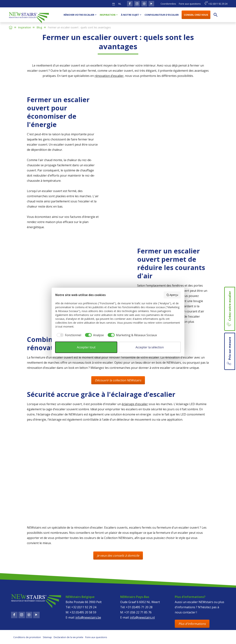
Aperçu (172, 295)
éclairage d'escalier (135, 404)
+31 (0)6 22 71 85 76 (138, 612)
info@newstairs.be (88, 617)
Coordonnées (168, 4)
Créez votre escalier (229, 309)
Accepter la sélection (150, 347)
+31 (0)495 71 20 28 (139, 607)
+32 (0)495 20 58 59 (83, 612)
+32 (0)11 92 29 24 (216, 3)
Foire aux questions (190, 4)
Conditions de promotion (27, 637)
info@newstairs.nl (142, 617)
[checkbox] (68, 335)
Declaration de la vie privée (68, 637)
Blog (39, 27)
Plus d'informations (192, 624)
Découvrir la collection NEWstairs (118, 380)
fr (114, 4)
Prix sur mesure (229, 351)
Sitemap (47, 637)
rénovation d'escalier (109, 76)
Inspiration (25, 27)
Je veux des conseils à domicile (118, 556)
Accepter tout (86, 347)
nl (120, 4)
